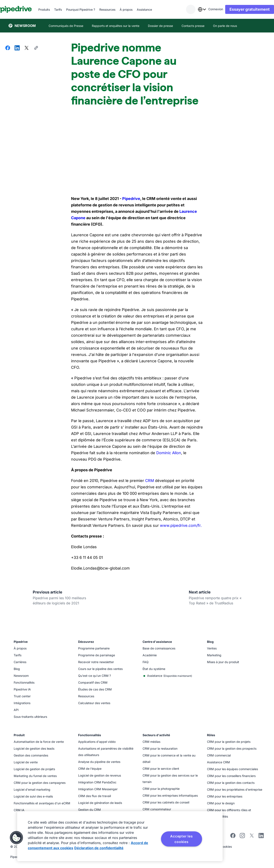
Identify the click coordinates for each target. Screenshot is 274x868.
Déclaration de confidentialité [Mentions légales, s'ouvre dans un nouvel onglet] (99, 848)
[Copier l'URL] (36, 48)
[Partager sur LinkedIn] (17, 48)
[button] (16, 838)
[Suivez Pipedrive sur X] (252, 837)
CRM (149, 481)
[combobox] (193, 9)
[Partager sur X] (27, 48)
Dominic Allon (168, 453)
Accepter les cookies (182, 839)
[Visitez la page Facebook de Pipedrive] (233, 837)
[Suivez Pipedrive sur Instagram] (242, 837)
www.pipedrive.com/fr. (180, 525)
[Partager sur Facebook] (8, 48)
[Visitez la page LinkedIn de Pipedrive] (261, 836)
